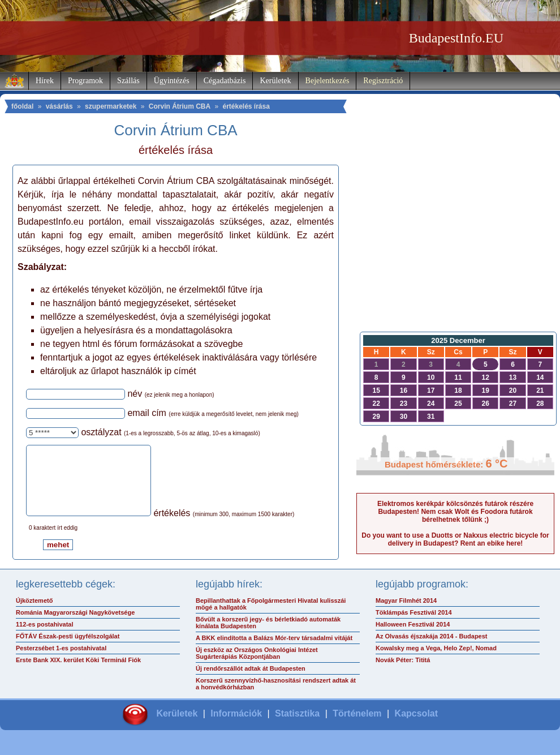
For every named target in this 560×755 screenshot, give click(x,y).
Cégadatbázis (225, 81)
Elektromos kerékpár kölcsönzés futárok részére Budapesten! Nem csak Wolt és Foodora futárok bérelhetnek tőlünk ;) (455, 512)
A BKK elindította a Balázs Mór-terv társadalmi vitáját (274, 651)
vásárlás (59, 106)
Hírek (45, 81)
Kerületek (275, 81)
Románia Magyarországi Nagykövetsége (75, 626)
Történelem (357, 727)
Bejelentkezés (328, 81)
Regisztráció (383, 81)
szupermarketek (111, 106)
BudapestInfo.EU (456, 38)
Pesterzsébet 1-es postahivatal (61, 662)
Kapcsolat (416, 727)
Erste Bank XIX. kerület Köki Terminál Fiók (78, 674)
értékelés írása (246, 106)
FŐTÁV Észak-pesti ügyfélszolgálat (68, 650)
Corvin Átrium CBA (180, 106)
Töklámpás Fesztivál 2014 (414, 626)
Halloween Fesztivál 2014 (413, 638)
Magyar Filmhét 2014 (406, 614)
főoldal (22, 106)
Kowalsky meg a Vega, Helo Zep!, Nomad (436, 662)
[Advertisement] (455, 235)
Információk (236, 727)
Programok (85, 81)
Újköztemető (34, 614)
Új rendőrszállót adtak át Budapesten (251, 682)
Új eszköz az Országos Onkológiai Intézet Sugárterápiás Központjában (257, 667)
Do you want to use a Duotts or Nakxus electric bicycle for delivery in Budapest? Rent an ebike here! (455, 539)
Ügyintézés (172, 81)
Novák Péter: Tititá (403, 674)
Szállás (128, 81)
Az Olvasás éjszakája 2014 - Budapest (432, 650)
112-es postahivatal (45, 638)
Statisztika (297, 727)
